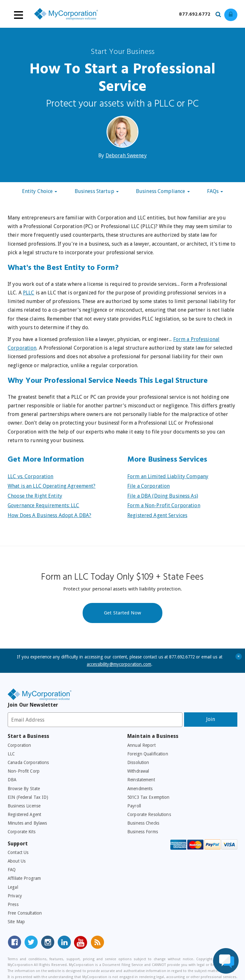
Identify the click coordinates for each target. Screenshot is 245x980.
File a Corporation (148, 486)
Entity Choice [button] (40, 191)
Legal (13, 887)
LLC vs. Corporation (30, 476)
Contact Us (18, 852)
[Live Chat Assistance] (226, 961)
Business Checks (143, 823)
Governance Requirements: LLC (44, 505)
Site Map (16, 922)
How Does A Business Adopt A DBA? (49, 515)
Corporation (19, 745)
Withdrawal (138, 771)
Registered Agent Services (157, 515)
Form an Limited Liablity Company (168, 476)
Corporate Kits (22, 832)
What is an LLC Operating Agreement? (52, 486)
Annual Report (141, 745)
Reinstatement (141, 780)
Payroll (134, 806)
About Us (17, 861)
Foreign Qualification (148, 754)
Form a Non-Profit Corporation (164, 505)
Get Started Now (122, 613)
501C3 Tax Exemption (148, 797)
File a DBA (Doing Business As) (163, 496)
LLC (11, 754)
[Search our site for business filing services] (220, 13)
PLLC (29, 293)
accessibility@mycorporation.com (119, 664)
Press (13, 904)
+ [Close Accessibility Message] (239, 656)
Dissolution (138, 762)
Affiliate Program (24, 878)
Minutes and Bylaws (27, 823)
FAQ (12, 870)
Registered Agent (24, 814)
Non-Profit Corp (24, 771)
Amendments (140, 789)
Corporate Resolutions (149, 814)
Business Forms (143, 832)
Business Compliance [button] (163, 191)
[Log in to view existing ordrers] (231, 15)
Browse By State (24, 789)
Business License (24, 806)
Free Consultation (25, 913)
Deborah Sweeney (126, 156)
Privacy (15, 896)
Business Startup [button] (97, 191)
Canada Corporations (28, 762)
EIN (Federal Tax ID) (28, 797)
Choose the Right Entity (35, 496)
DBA (12, 780)
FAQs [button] (215, 191)
